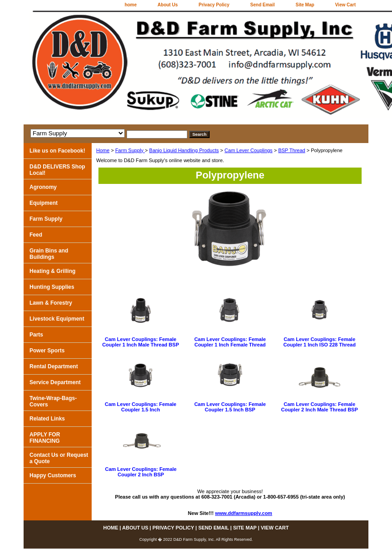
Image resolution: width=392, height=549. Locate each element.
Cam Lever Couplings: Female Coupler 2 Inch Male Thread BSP (319, 407)
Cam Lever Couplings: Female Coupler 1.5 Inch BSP (230, 407)
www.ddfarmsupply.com (244, 513)
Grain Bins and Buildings (49, 254)
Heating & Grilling (52, 271)
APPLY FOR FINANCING (45, 438)
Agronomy (43, 187)
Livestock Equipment (57, 319)
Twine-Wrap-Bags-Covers (53, 401)
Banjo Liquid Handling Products (184, 150)
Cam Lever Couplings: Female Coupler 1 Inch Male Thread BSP (140, 342)
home (131, 5)
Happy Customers (53, 475)
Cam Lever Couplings (249, 150)
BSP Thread (292, 150)
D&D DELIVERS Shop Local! (57, 170)
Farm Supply (130, 150)
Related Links (47, 419)
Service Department (55, 382)
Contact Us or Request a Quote (59, 458)
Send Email (263, 5)
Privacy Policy (214, 5)
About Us (167, 5)
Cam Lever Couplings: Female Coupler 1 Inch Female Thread (230, 342)
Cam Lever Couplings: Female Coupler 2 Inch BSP (141, 472)
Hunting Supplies (52, 287)
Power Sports (47, 351)
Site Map (305, 5)
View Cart (345, 5)
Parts (36, 335)
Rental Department (54, 366)
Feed (36, 235)
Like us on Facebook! (57, 151)
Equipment (44, 203)
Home (103, 150)
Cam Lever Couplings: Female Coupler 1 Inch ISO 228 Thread (319, 342)
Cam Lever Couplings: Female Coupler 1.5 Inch (141, 407)
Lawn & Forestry (51, 303)
